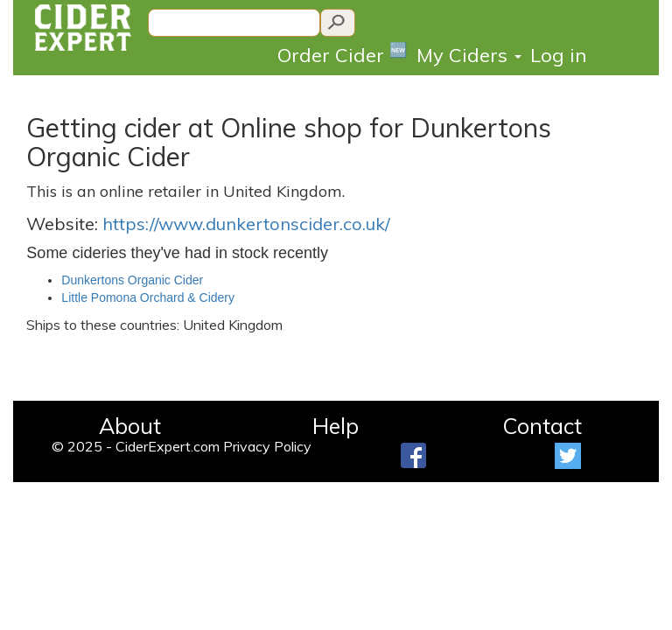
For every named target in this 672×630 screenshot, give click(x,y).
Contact (542, 426)
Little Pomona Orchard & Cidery (148, 297)
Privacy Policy (267, 446)
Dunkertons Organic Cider (132, 280)
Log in (558, 55)
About (130, 426)
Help (336, 426)
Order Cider (343, 54)
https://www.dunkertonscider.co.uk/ (246, 224)
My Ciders (469, 55)
